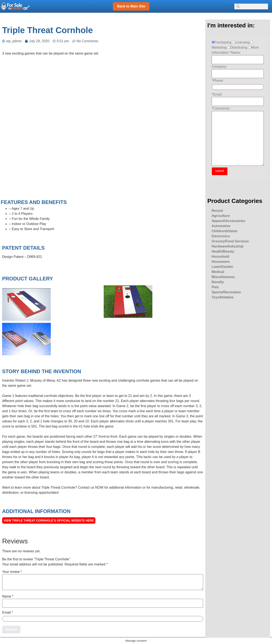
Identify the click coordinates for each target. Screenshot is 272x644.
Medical (218, 272)
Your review (12, 572)
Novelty (218, 282)
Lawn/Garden (222, 267)
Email (8, 613)
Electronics (221, 236)
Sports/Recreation (226, 292)
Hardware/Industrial (227, 246)
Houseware (221, 262)
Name (8, 596)
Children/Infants (225, 231)
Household (220, 257)
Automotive (221, 226)
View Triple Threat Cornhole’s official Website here (49, 520)
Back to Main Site (131, 6)
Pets (215, 287)
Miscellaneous (223, 277)
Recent (217, 211)
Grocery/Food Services (230, 241)
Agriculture (221, 216)
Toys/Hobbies (223, 297)
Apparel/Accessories (228, 221)
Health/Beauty (223, 251)
